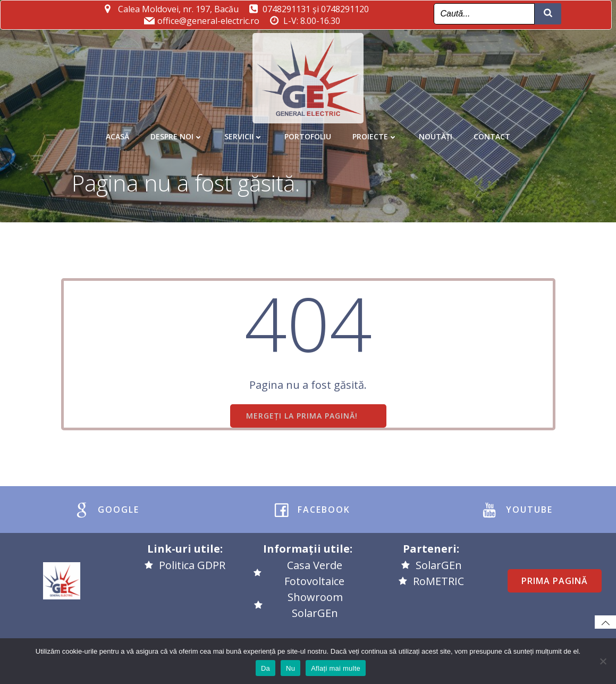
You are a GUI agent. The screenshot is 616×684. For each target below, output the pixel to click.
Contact (492, 132)
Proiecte (375, 132)
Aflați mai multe (336, 668)
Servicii (244, 132)
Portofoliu (308, 132)
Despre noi (177, 132)
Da (265, 668)
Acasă (117, 132)
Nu (290, 668)
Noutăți (436, 132)
